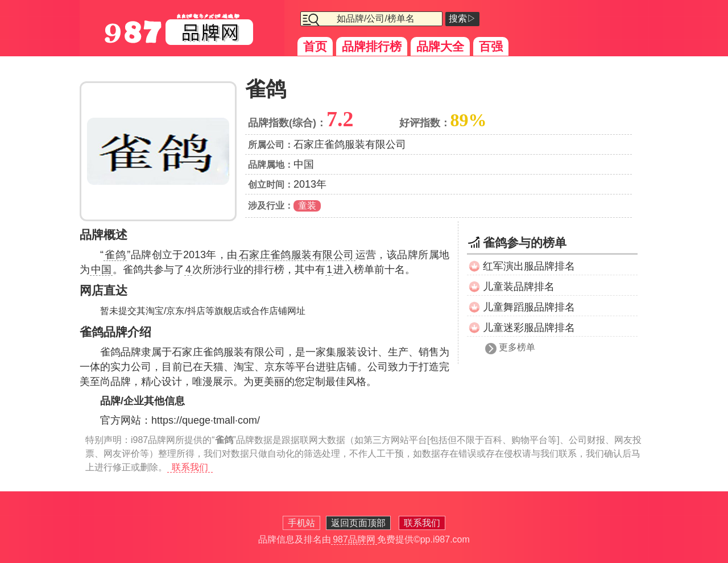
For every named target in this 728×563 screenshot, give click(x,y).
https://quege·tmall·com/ (206, 420)
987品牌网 (354, 539)
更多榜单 (517, 347)
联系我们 (190, 467)
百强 (491, 46)
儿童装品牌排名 (519, 287)
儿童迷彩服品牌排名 (529, 328)
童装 (307, 206)
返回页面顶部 (358, 523)
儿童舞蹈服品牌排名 (529, 307)
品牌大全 (440, 46)
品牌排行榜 (372, 46)
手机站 (301, 523)
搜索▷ (462, 18)
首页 (315, 46)
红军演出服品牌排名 (529, 266)
